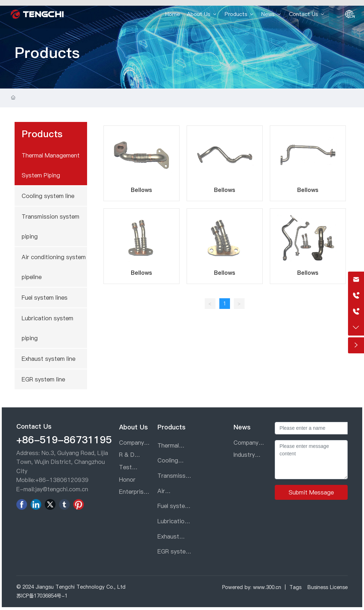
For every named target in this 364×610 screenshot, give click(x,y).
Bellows (141, 190)
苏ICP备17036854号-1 (42, 596)
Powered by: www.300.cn (252, 587)
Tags (295, 587)
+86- (42, 480)
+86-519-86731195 (64, 440)
